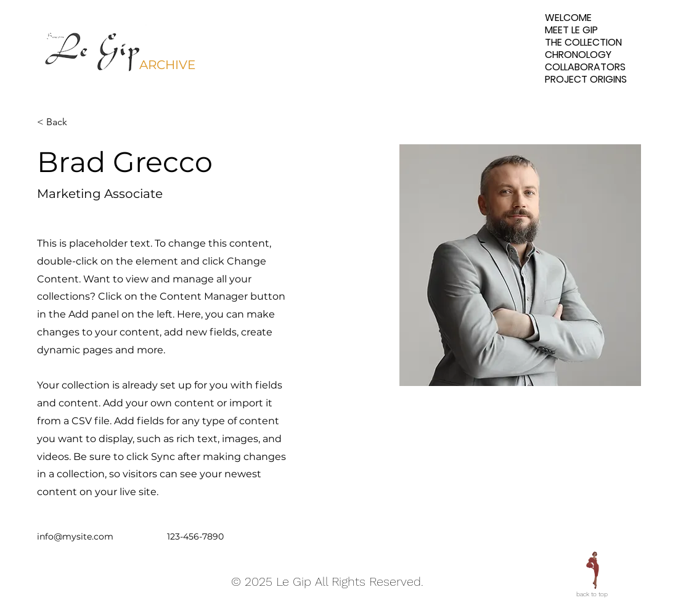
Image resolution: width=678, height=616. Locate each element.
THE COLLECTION (583, 43)
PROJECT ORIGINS (586, 80)
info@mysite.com (75, 536)
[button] (93, 49)
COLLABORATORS (585, 67)
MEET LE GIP (571, 30)
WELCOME (568, 18)
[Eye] (592, 570)
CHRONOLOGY (578, 55)
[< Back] (61, 122)
